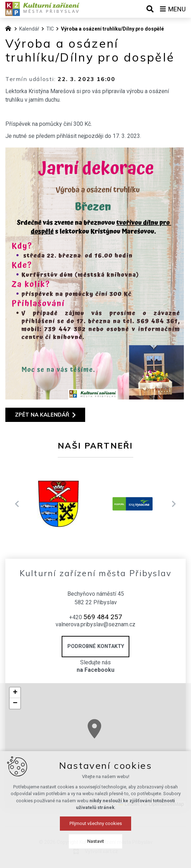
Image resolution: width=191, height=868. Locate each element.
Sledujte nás (95, 666)
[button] (169, 769)
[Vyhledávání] (150, 9)
